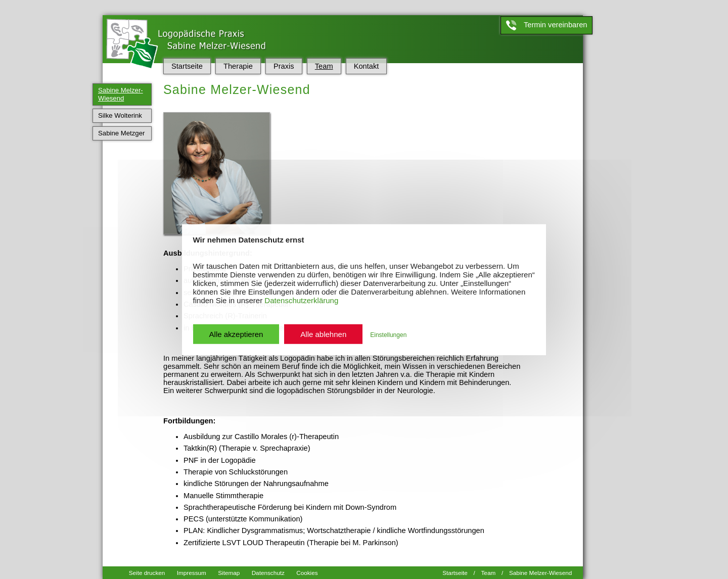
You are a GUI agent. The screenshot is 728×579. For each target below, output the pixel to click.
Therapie (238, 66)
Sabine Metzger (121, 133)
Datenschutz (268, 571)
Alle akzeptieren (236, 334)
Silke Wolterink (120, 115)
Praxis (284, 66)
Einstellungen (388, 334)
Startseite (187, 66)
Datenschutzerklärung (301, 300)
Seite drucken (147, 571)
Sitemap (229, 571)
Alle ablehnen (323, 334)
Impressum (192, 571)
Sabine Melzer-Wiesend (121, 94)
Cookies (307, 571)
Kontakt (367, 66)
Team (324, 66)
